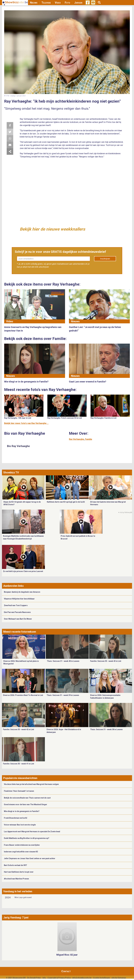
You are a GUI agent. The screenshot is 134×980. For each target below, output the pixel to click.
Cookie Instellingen (101, 978)
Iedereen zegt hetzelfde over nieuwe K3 (21, 852)
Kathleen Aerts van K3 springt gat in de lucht (66, 502)
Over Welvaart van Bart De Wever (18, 619)
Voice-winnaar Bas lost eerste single (20, 825)
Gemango (122, 978)
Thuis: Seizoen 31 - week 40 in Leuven (63, 661)
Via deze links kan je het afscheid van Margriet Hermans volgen (31, 784)
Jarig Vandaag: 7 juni (16, 918)
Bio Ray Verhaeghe (18, 446)
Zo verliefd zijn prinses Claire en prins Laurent (23, 571)
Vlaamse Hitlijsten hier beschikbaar (19, 599)
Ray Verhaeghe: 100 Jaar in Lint (18, 418)
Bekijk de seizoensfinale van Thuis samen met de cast (27, 798)
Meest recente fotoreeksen (20, 632)
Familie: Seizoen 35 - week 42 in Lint (19, 729)
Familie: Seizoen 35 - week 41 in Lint (19, 764)
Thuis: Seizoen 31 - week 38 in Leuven (106, 729)
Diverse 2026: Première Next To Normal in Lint (23, 695)
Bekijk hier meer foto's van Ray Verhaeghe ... (26, 423)
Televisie (46, 3)
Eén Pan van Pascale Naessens (17, 612)
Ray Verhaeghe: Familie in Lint (104, 418)
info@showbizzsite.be (82, 978)
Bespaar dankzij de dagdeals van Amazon (22, 592)
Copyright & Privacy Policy (59, 978)
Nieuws (34, 3)
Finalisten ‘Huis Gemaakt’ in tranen (19, 791)
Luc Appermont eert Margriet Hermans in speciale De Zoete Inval (32, 832)
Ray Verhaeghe (76, 439)
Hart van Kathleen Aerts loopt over (19, 872)
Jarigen (78, 3)
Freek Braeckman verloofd (16, 818)
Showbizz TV (11, 472)
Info (44, 978)
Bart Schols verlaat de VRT (16, 865)
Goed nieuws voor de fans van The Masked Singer (26, 804)
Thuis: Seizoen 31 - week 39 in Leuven (63, 695)
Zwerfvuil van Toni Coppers (16, 605)
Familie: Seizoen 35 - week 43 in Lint (106, 661)
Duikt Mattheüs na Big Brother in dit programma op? (27, 838)
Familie (89, 439)
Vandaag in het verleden (18, 891)
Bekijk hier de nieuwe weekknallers (52, 229)
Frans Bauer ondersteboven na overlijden (22, 845)
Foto (67, 3)
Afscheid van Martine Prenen (16, 879)
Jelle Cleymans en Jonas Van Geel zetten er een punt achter (30, 858)
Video (58, 3)
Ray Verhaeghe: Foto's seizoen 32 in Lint (65, 418)
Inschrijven (105, 259)
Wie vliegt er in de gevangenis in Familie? (22, 811)
